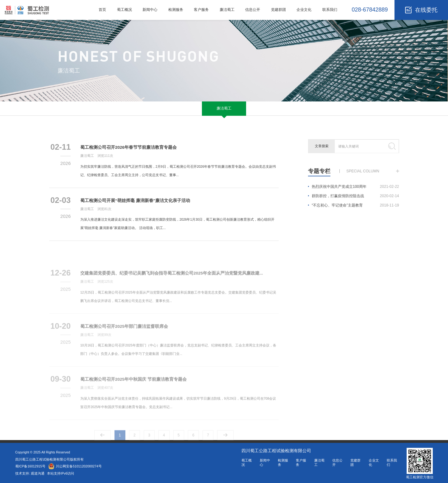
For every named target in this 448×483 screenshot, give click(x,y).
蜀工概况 (124, 10)
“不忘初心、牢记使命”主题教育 (355, 209)
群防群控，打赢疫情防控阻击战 (355, 199)
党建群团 (278, 10)
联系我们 (330, 10)
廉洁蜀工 (227, 10)
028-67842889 (370, 10)
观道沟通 (38, 473)
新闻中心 (150, 10)
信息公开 (253, 10)
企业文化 (304, 10)
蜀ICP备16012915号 (30, 466)
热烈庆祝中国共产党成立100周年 (355, 190)
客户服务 (201, 10)
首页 (102, 10)
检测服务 (176, 10)
